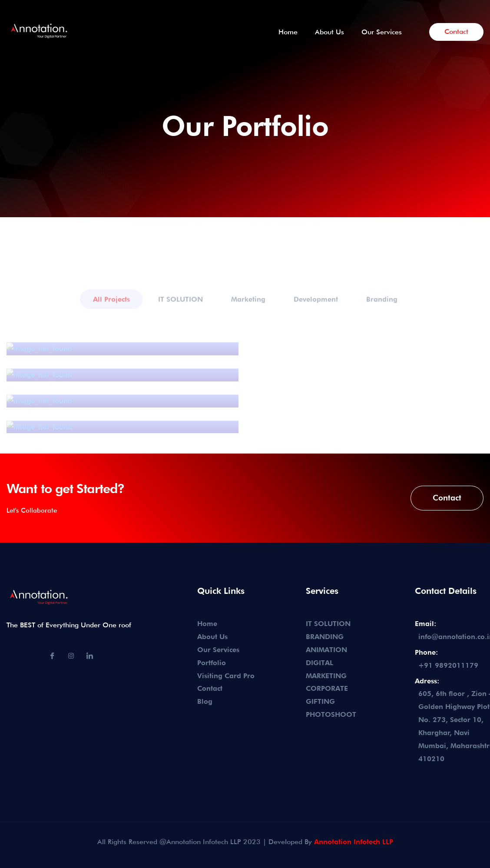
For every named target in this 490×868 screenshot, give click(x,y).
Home (288, 32)
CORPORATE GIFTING (327, 695)
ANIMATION (326, 650)
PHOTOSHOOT (331, 714)
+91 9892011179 (448, 665)
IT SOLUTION (328, 624)
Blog (205, 701)
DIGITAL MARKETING (326, 669)
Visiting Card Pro (226, 676)
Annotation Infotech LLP (354, 842)
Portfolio (212, 663)
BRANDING (325, 637)
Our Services (382, 32)
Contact (456, 31)
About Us (329, 32)
